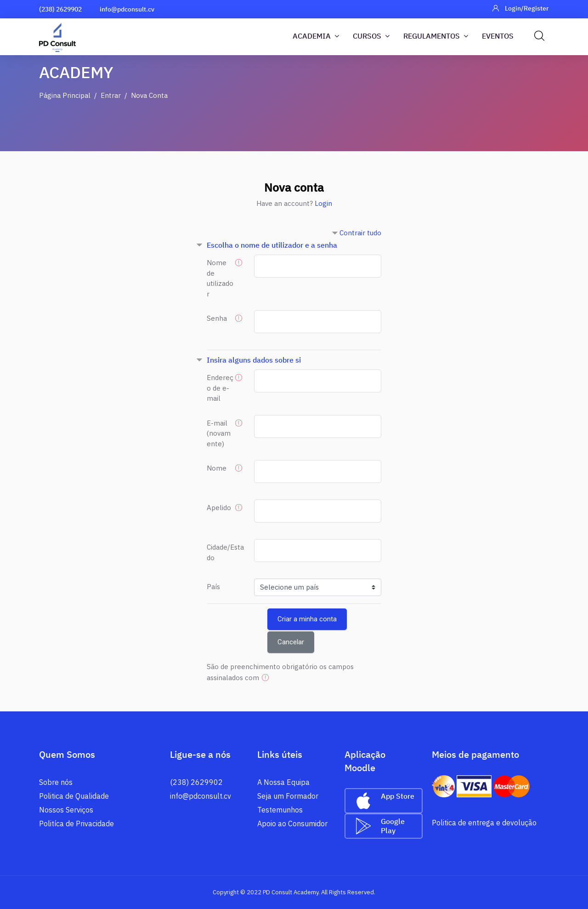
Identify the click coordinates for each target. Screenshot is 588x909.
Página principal (65, 95)
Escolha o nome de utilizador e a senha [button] (272, 245)
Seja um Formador (288, 796)
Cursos (371, 36)
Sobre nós (56, 782)
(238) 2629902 (60, 9)
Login (323, 203)
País (213, 587)
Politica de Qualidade (74, 796)
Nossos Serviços (66, 810)
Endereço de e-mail (220, 388)
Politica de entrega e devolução (484, 823)
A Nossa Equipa (283, 782)
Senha (217, 318)
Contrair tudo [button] (360, 233)
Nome (217, 468)
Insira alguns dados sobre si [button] (254, 360)
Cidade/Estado (225, 552)
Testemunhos (280, 810)
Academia (316, 36)
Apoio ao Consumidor (292, 824)
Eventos (498, 36)
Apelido (219, 508)
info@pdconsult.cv (127, 9)
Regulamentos (436, 36)
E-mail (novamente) (219, 433)
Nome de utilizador (220, 278)
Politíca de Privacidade (76, 824)
